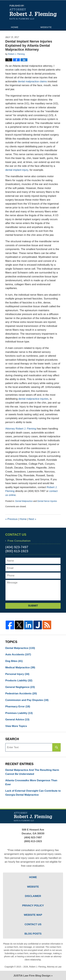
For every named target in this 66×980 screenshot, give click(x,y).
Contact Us (19, 43)
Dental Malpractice (24, 501)
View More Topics (16, 726)
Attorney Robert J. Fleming (21, 429)
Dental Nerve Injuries (47, 501)
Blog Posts (33, 934)
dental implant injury (17, 170)
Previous (11, 519)
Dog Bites (14, 661)
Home (15, 27)
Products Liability (19, 680)
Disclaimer (33, 896)
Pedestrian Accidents (21, 693)
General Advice (17, 720)
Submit (33, 606)
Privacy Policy (33, 906)
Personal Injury (17, 674)
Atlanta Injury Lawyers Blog (33, 12)
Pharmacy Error (18, 707)
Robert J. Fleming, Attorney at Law (45, 967)
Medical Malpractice (20, 667)
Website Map (33, 915)
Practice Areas (22, 38)
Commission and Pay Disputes (27, 700)
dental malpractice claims (32, 81)
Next (32, 519)
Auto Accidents (18, 654)
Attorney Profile (23, 33)
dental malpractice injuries (33, 399)
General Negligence (20, 687)
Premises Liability (19, 713)
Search (56, 747)
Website (46, 27)
